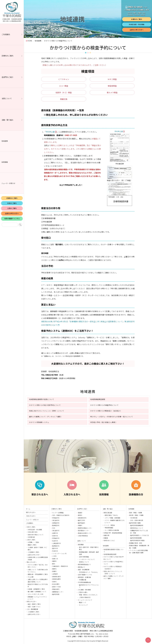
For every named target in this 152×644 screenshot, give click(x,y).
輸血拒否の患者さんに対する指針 (38, 585)
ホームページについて (85, 600)
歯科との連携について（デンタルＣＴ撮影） (46, 417)
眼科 (54, 564)
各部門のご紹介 (7, 77)
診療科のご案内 (7, 56)
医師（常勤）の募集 (136, 513)
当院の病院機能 (84, 557)
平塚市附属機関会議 (84, 582)
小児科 (54, 556)
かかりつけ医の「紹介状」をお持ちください (38, 566)
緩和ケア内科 (57, 587)
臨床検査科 (81, 523)
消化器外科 (56, 530)
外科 (54, 528)
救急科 (54, 582)
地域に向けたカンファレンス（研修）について (47, 411)
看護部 (80, 513)
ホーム (28, 509)
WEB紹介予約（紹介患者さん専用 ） (104, 422)
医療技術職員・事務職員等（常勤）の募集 (139, 547)
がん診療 (31, 577)
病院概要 (81, 545)
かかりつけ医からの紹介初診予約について (45, 405)
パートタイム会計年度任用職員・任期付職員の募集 (138, 551)
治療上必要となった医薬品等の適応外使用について (38, 580)
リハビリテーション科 (59, 553)
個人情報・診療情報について (37, 592)
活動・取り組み (7, 120)
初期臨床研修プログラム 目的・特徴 (139, 532)
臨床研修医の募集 (135, 523)
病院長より (81, 567)
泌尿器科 (55, 574)
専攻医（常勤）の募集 (136, 515)
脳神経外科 (56, 546)
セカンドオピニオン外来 (36, 594)
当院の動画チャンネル (12, 219)
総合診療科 (56, 584)
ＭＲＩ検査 (112, 79)
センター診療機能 (58, 513)
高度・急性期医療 (84, 570)
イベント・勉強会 (109, 525)
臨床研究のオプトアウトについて (89, 586)
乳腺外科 (55, 541)
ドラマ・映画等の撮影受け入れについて (115, 521)
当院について (7, 98)
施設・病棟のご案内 (34, 604)
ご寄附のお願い (83, 592)
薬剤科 (80, 515)
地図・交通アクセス (34, 607)
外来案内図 (31, 537)
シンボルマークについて (87, 559)
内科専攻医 (134, 518)
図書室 (106, 538)
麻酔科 (54, 569)
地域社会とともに (109, 540)
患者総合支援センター (85, 533)
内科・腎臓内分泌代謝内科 (61, 515)
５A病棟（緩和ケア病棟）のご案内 (37, 549)
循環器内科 (56, 523)
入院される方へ (31, 516)
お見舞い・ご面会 (33, 542)
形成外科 (55, 551)
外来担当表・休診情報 (137, 24)
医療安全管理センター (85, 528)
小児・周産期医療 (32, 609)
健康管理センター (58, 592)
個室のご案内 (32, 545)
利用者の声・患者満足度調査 (113, 533)
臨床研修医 (56, 594)
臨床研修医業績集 (136, 538)
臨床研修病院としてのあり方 (140, 535)
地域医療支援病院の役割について (42, 399)
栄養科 (80, 525)
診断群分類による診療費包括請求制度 (38, 558)
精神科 (54, 561)
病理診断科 (56, 589)
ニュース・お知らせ (8, 183)
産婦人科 (55, 559)
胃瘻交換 (64, 99)
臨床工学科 (81, 520)
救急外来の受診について (36, 535)
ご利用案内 (6, 34)
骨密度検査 (112, 86)
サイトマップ (83, 605)
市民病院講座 (109, 528)
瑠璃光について (84, 562)
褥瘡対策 (106, 535)
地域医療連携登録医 (98, 399)
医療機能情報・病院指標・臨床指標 (89, 553)
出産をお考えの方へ (12, 213)
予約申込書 (50, 132)
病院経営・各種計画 (84, 577)
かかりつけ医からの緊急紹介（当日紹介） (106, 411)
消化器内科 (56, 520)
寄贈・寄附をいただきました (88, 595)
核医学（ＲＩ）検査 (64, 92)
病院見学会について (137, 528)
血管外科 (55, 533)
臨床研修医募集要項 (137, 525)
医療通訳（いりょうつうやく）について (38, 598)
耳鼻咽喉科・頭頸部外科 (60, 566)
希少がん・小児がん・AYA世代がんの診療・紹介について (112, 417)
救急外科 (55, 536)
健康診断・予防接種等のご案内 (38, 574)
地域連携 (5, 141)
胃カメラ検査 (112, 92)
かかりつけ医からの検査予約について (104, 405)
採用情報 (5, 162)
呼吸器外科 (56, 538)
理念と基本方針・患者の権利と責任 (89, 548)
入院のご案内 (12, 208)
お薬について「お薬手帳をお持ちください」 (38, 571)
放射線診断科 (57, 576)
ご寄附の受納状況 (85, 597)
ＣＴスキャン (64, 79)
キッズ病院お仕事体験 (112, 530)
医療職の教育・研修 (136, 543)
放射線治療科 (57, 579)
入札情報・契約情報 (84, 590)
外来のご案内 (12, 203)
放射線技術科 (82, 518)
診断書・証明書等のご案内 (36, 589)
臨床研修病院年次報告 (137, 540)
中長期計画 (83, 580)
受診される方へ (31, 512)
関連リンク (83, 602)
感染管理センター (84, 530)
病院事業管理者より (84, 564)
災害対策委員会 (83, 536)
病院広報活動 (108, 513)
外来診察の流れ (33, 532)
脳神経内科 (56, 525)
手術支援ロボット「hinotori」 (89, 572)
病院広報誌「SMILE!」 (112, 515)
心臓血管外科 (57, 543)
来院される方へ (32, 601)
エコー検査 (64, 86)
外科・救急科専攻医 (137, 520)
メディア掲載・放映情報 (112, 518)
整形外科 (55, 548)
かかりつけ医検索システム (39, 422)
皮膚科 (54, 571)
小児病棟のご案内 (33, 552)
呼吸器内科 (56, 518)
